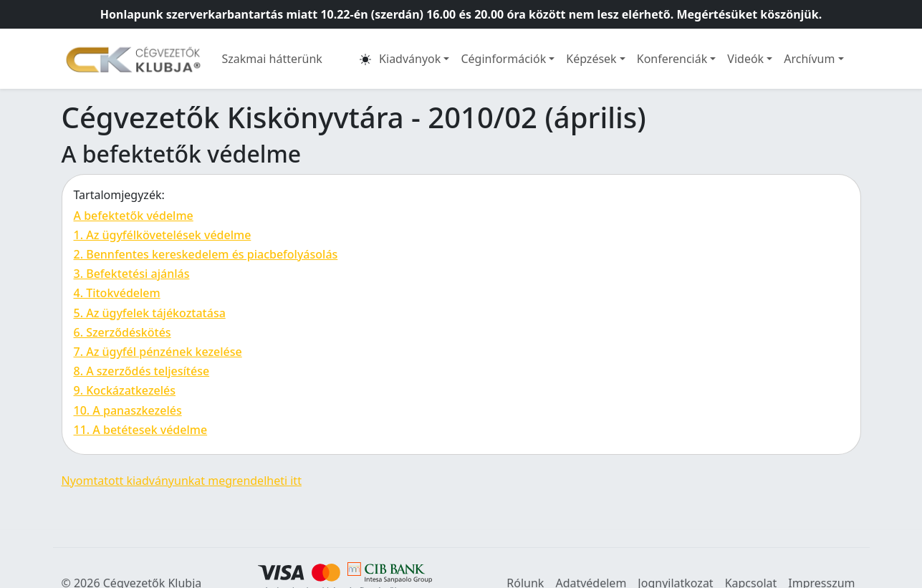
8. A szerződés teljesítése (142, 371)
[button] (365, 59)
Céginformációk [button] (503, 59)
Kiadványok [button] (410, 59)
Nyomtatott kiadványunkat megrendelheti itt (182, 481)
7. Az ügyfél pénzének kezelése (158, 352)
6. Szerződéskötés (123, 332)
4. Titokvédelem (117, 293)
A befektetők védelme (134, 216)
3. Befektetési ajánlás (132, 274)
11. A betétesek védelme (141, 430)
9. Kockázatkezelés (125, 390)
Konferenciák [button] (672, 59)
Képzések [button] (591, 59)
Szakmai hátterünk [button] (272, 59)
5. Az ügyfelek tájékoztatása (150, 313)
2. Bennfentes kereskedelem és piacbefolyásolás (206, 254)
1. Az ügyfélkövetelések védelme (163, 235)
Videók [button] (745, 59)
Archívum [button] (809, 59)
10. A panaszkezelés (128, 410)
